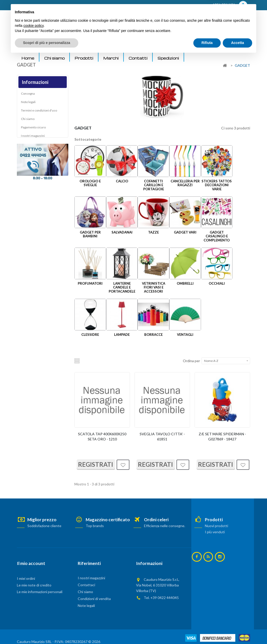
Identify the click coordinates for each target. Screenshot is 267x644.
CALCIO (122, 181)
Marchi (111, 58)
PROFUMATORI (90, 283)
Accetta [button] (237, 630)
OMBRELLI (185, 283)
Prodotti (84, 58)
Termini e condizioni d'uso (39, 112)
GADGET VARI (185, 232)
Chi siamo (54, 58)
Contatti (138, 58)
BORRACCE (153, 335)
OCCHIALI (217, 283)
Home (28, 58)
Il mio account (31, 563)
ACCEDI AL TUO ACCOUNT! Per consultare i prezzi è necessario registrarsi (82, 5)
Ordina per (191, 361)
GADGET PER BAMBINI (90, 234)
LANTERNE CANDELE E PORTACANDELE (122, 287)
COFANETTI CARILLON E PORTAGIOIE (154, 185)
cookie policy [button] (33, 613)
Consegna (28, 95)
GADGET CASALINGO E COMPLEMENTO (217, 236)
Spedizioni (168, 58)
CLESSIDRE (90, 335)
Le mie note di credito (34, 585)
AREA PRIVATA (230, 5)
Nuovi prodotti (216, 526)
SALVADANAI (122, 232)
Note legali (28, 103)
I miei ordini (26, 578)
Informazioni (35, 82)
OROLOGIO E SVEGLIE (90, 183)
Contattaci (86, 585)
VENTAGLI (185, 335)
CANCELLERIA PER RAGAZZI (185, 183)
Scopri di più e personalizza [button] (47, 630)
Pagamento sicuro (33, 129)
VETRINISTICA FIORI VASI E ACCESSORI (154, 287)
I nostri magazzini (33, 137)
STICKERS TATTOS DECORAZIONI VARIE (217, 185)
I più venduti (215, 532)
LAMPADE (122, 335)
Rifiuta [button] (207, 630)
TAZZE (153, 232)
